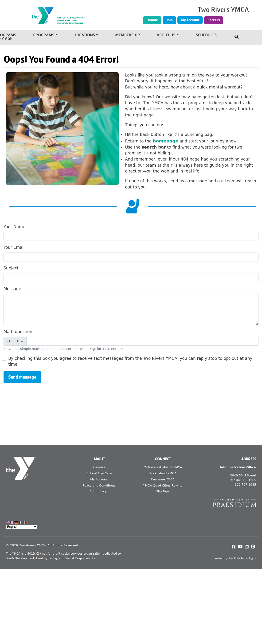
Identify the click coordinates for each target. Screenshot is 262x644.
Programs (44, 35)
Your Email (14, 247)
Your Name (14, 227)
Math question (18, 332)
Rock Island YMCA (163, 473)
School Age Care (99, 473)
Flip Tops (163, 491)
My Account (190, 20)
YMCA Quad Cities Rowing (163, 485)
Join (169, 20)
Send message (22, 377)
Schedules (206, 35)
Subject (11, 268)
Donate (152, 20)
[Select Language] (22, 527)
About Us (166, 35)
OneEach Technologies (243, 558)
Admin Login (99, 491)
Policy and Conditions (99, 485)
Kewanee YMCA (163, 479)
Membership (127, 35)
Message (12, 289)
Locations (85, 35)
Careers (214, 20)
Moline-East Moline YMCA (163, 467)
